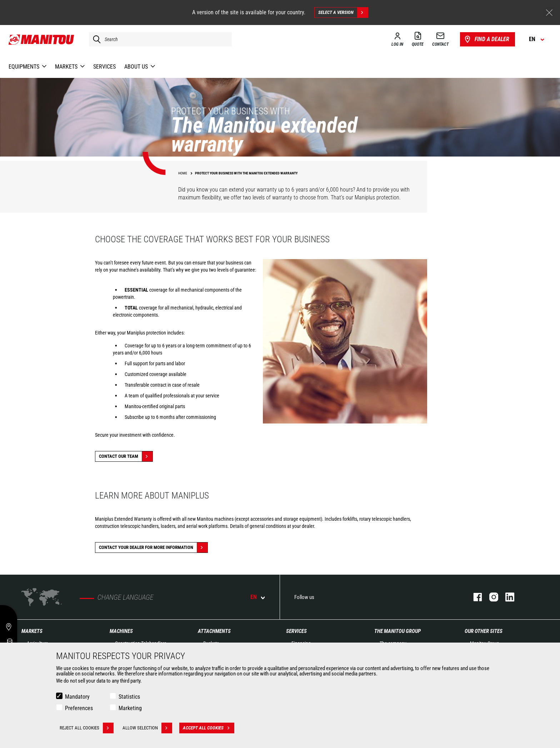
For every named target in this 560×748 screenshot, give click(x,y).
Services (296, 631)
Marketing (130, 708)
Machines (121, 631)
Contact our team (126, 456)
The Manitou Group (397, 631)
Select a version (343, 13)
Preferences (79, 708)
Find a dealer (486, 39)
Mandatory (77, 697)
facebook (474, 597)
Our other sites (484, 631)
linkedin (506, 597)
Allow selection (147, 728)
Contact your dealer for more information (153, 548)
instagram (490, 597)
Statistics (129, 697)
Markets (32, 631)
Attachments (214, 631)
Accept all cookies (209, 728)
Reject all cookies (87, 728)
